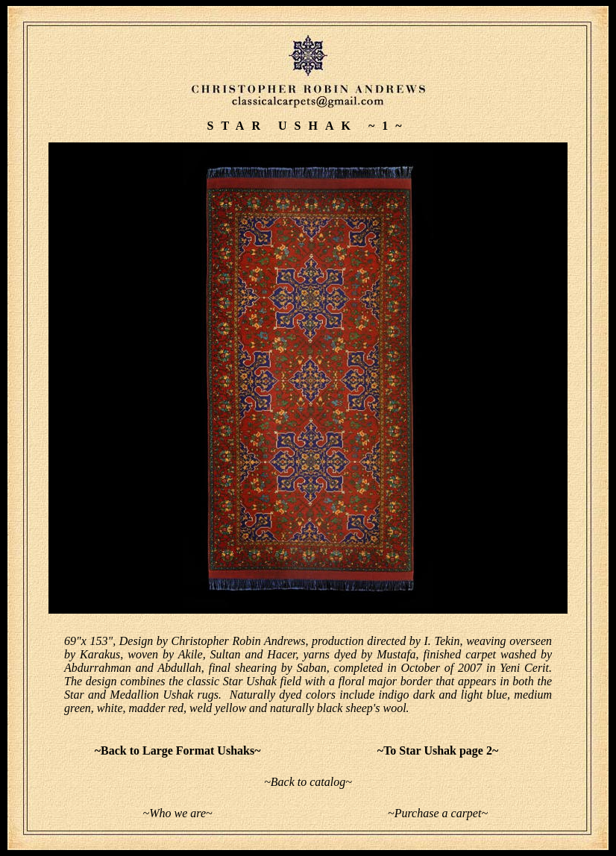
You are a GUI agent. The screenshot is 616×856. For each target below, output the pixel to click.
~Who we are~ (177, 813)
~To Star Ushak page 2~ (438, 750)
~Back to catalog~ (308, 782)
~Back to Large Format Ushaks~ (178, 750)
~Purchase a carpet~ (438, 813)
